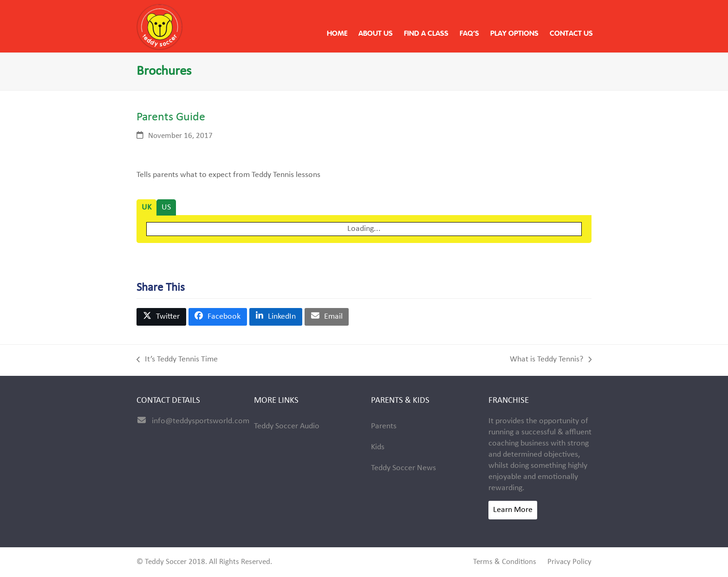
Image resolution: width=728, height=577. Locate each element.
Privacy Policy (569, 562)
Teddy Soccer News (403, 468)
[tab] (146, 207)
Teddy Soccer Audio (287, 426)
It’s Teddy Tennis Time (177, 360)
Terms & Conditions (505, 562)
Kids (378, 447)
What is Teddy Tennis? (551, 360)
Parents (384, 426)
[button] (161, 317)
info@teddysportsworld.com (201, 421)
